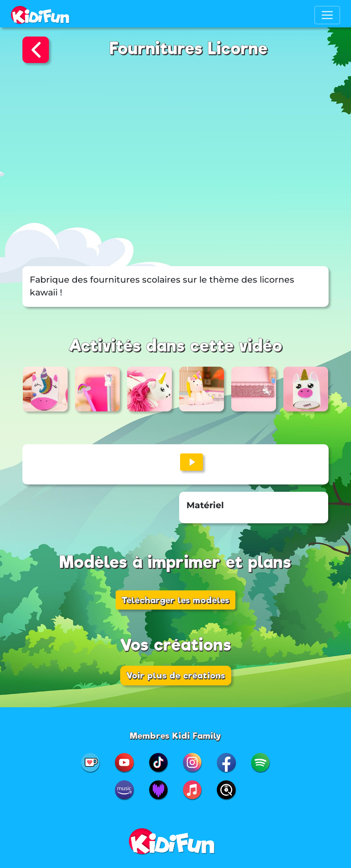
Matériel (205, 505)
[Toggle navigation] (327, 15)
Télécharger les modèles (175, 600)
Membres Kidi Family (176, 736)
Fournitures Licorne (189, 49)
